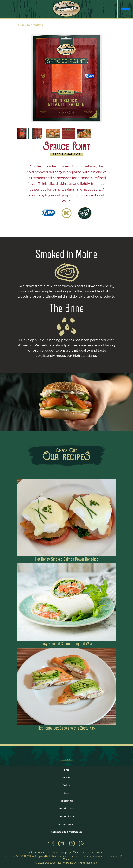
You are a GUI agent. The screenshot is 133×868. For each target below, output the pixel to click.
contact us (67, 801)
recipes (67, 778)
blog (67, 793)
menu (126, 9)
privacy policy (66, 824)
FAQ (67, 770)
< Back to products (30, 25)
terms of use (67, 816)
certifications (66, 809)
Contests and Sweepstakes (67, 832)
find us (66, 785)
